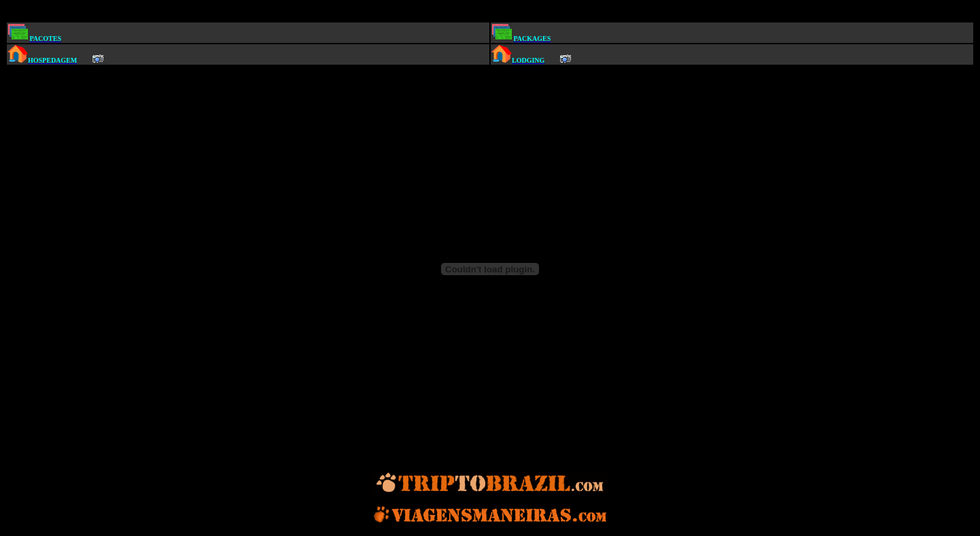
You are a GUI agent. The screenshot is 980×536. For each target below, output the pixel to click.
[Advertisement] (493, 13)
